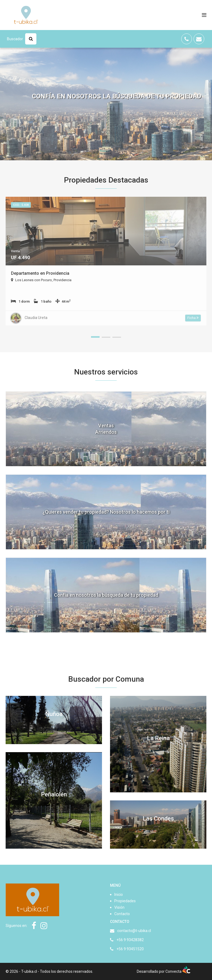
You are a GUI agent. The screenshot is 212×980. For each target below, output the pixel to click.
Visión (119, 907)
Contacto (122, 914)
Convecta (178, 971)
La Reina (158, 738)
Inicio (119, 894)
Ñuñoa (54, 714)
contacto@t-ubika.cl (134, 931)
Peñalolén (54, 794)
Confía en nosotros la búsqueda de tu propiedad (106, 595)
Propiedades (125, 901)
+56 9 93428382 (130, 940)
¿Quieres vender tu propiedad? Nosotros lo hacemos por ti (106, 512)
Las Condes (158, 818)
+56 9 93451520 (130, 949)
